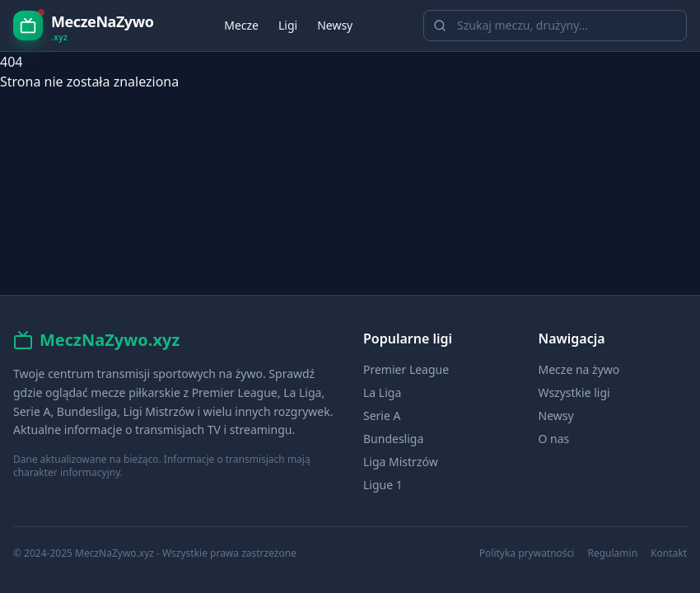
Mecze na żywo (579, 369)
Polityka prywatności (527, 553)
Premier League (406, 369)
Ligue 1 (383, 485)
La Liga (382, 392)
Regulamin (612, 553)
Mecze (241, 25)
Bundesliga (393, 439)
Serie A (382, 416)
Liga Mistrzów (401, 462)
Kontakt (669, 553)
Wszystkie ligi (574, 392)
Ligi (288, 25)
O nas (554, 439)
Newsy (335, 25)
